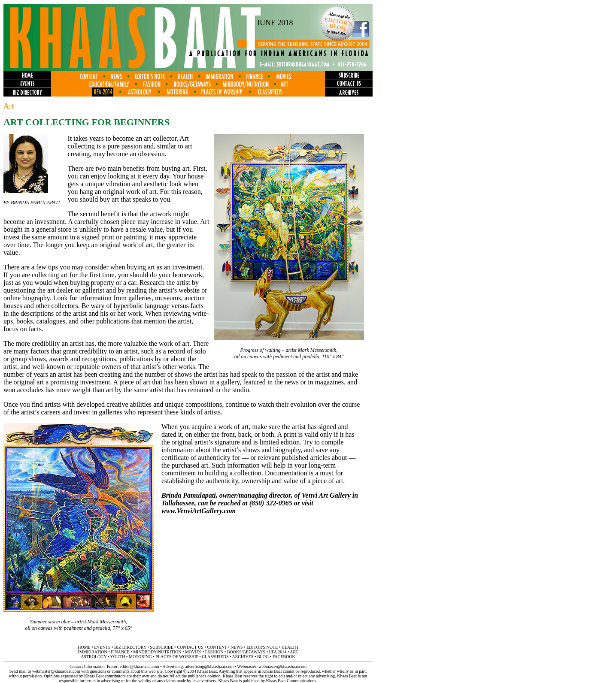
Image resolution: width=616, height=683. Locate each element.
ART (294, 652)
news (237, 647)
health (290, 647)
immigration (92, 652)
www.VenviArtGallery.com (199, 511)
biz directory (130, 647)
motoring (140, 657)
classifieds (215, 657)
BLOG (263, 657)
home (84, 647)
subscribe (161, 647)
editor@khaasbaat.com (140, 666)
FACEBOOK (284, 657)
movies (193, 652)
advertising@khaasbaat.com (209, 666)
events (102, 647)
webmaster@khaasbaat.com (282, 666)
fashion (214, 652)
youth (117, 657)
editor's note (262, 647)
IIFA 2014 (278, 652)
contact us (190, 647)
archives (243, 657)
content (217, 647)
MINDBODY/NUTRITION (157, 652)
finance (120, 652)
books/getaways (246, 652)
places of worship (177, 657)
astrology (94, 657)
